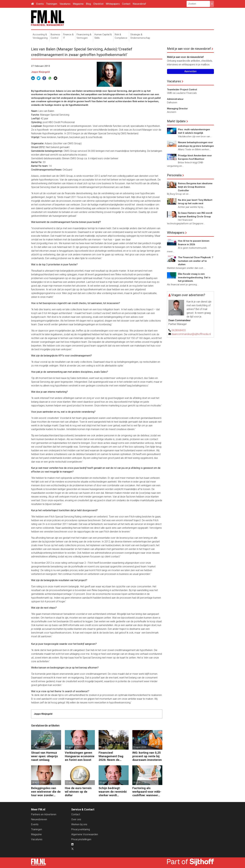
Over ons (76, 819)
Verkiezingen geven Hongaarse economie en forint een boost (80, 756)
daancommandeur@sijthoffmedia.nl (191, 334)
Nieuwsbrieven (39, 819)
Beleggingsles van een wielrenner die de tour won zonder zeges (46, 792)
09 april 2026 (106, 783)
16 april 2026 (72, 747)
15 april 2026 (140, 747)
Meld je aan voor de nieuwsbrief (189, 49)
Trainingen (52, 4)
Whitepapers (113, 4)
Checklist (98, 4)
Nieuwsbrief (139, 4)
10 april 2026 (72, 783)
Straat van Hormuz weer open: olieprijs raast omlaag (44, 756)
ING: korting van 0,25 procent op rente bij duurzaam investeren (147, 756)
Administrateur (175, 99)
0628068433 (179, 330)
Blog (88, 4)
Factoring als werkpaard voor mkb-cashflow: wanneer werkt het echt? (147, 792)
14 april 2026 (38, 783)
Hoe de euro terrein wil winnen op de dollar (78, 792)
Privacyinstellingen (81, 839)
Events (40, 4)
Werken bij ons (79, 824)
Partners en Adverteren (44, 814)
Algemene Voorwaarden (85, 834)
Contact (126, 4)
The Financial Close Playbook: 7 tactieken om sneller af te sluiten (196, 261)
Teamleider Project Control (182, 90)
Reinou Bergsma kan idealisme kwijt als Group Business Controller (195, 187)
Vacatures (65, 4)
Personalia (174, 175)
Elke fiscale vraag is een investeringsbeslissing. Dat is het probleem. (194, 277)
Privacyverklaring (81, 829)
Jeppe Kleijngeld (40, 72)
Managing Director (177, 109)
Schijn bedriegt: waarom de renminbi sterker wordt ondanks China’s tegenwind (113, 792)
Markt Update (176, 121)
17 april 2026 (38, 747)
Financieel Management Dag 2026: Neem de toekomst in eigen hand (111, 756)
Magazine (78, 4)
